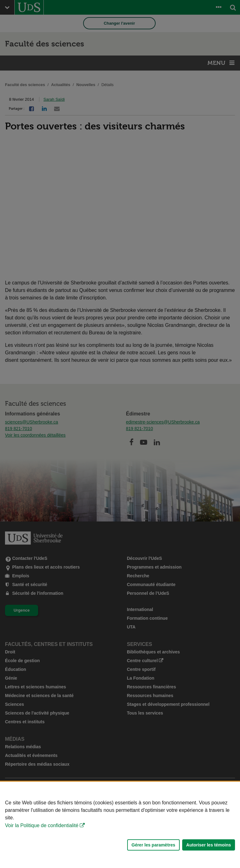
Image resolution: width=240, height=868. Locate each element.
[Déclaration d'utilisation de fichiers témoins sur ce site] (120, 825)
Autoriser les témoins (209, 845)
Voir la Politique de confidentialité (42, 825)
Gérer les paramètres (153, 845)
